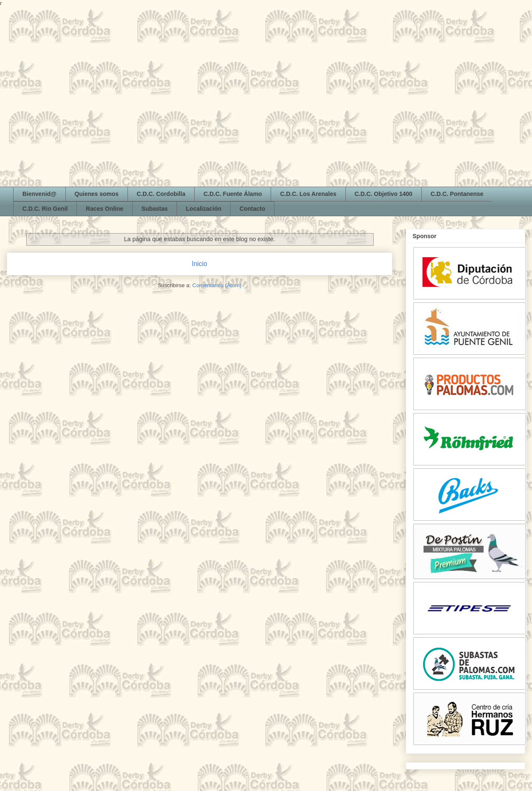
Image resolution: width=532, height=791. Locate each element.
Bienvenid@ (39, 194)
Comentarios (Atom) (217, 285)
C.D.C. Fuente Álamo (233, 194)
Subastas (155, 209)
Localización (204, 209)
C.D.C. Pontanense (457, 194)
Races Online (104, 209)
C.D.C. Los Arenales (308, 194)
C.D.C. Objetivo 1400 (384, 194)
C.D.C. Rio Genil (45, 209)
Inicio (199, 264)
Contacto (252, 209)
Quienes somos (97, 194)
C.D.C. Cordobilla (161, 194)
